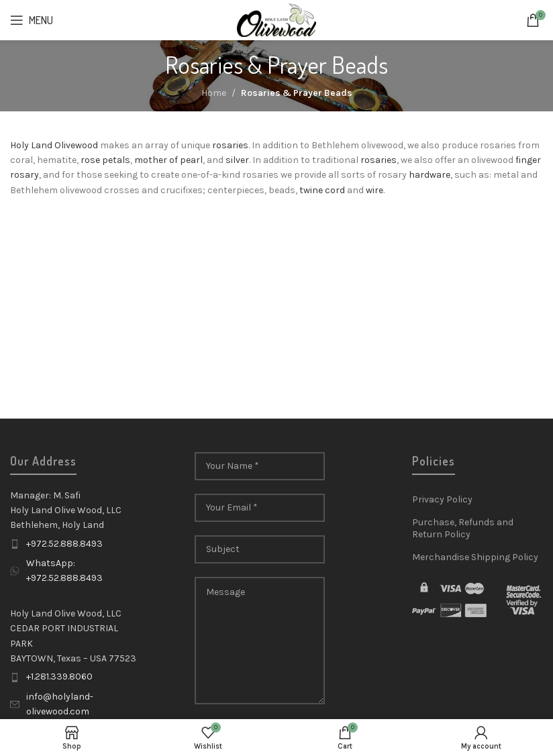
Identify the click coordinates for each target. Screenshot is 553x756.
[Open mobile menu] (32, 20)
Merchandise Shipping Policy (475, 557)
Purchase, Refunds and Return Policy (463, 528)
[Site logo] (277, 19)
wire (374, 190)
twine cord (322, 190)
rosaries (230, 145)
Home (214, 93)
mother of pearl (168, 160)
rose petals (105, 160)
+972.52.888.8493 (64, 544)
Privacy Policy (442, 499)
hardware (430, 175)
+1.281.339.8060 (59, 677)
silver (237, 160)
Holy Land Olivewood (54, 145)
